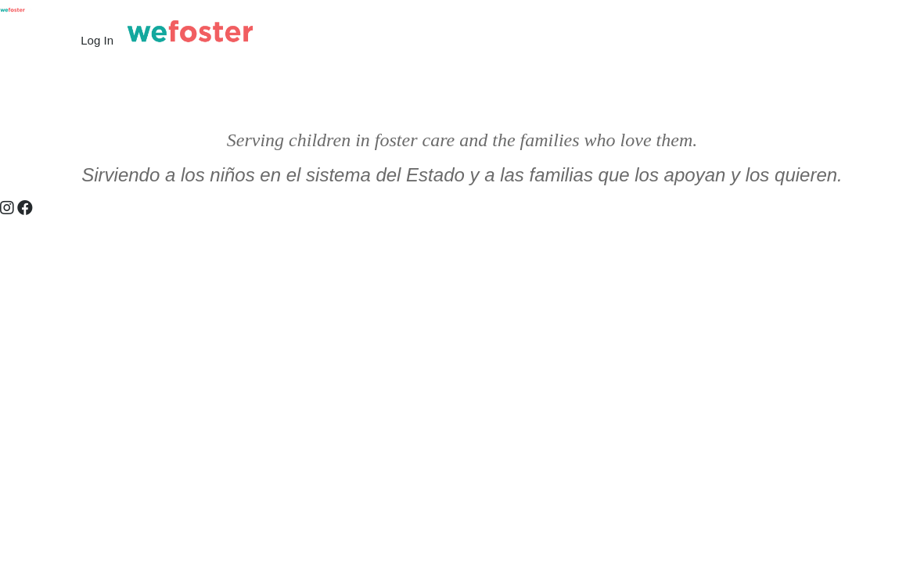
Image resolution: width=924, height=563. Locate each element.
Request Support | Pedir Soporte (331, 104)
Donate (550, 104)
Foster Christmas (755, 104)
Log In (97, 40)
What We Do (100, 104)
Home (27, 104)
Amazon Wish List (640, 104)
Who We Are (189, 104)
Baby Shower (473, 104)
